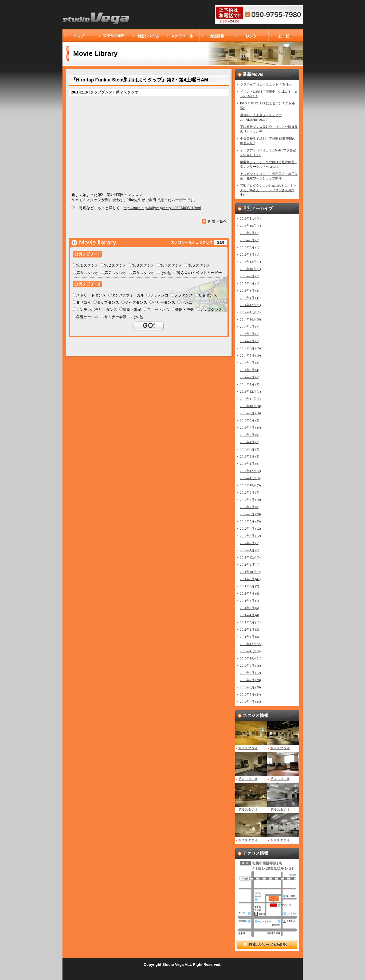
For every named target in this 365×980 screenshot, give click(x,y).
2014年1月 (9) (250, 384)
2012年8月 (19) (250, 500)
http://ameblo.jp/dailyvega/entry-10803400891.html (162, 208)
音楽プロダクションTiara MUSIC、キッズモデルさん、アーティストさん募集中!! (268, 190)
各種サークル (87, 317)
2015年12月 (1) (250, 262)
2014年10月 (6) (250, 319)
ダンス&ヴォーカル (128, 295)
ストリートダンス (91, 295)
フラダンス (183, 295)
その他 (166, 273)
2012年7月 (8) (250, 507)
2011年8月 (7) (250, 586)
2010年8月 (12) (250, 673)
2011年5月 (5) (250, 608)
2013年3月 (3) (250, 449)
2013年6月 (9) (250, 435)
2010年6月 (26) (250, 687)
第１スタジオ (87, 265)
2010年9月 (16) (250, 666)
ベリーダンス (164, 302)
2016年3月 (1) (250, 255)
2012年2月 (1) (250, 543)
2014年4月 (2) (250, 363)
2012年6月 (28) (250, 514)
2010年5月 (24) (250, 694)
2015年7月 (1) (250, 276)
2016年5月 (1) (250, 247)
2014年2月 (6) (250, 377)
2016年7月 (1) (250, 233)
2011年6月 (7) (250, 601)
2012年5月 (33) (250, 521)
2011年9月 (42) (250, 579)
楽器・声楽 (185, 310)
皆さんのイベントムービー (199, 273)
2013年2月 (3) (250, 456)
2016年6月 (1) (250, 240)
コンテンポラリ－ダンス (97, 310)
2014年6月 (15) (250, 348)
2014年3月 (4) (250, 370)
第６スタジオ (87, 273)
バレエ (186, 302)
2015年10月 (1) (250, 269)
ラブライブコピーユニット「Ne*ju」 (266, 84)
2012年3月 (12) (250, 536)
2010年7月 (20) (250, 680)
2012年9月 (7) (250, 493)
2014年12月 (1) (250, 305)
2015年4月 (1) (250, 283)
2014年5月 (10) (250, 356)
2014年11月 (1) (250, 312)
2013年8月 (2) (250, 420)
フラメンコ (159, 295)
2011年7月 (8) (250, 594)
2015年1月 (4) (250, 298)
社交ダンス (208, 295)
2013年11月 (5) (250, 399)
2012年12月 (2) (250, 471)
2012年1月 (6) (250, 550)
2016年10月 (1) (250, 226)
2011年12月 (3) (250, 557)
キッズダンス (211, 310)
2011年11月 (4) (250, 565)
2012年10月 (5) (250, 485)
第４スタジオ (171, 265)
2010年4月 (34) (250, 702)
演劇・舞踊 (132, 310)
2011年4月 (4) (250, 615)
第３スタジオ (143, 265)
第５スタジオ (199, 265)
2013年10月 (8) (250, 406)
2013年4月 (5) (250, 442)
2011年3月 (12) (250, 622)
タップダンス (101, 92)
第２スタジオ (127, 92)
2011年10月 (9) (250, 572)
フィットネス (158, 310)
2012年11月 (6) (250, 478)
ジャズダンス (136, 302)
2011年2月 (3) (250, 630)
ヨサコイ (84, 302)
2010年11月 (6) (250, 651)
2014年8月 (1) (250, 334)
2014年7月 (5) (250, 341)
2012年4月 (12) (250, 529)
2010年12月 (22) (251, 644)
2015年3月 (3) (250, 291)
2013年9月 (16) (250, 413)
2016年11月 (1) (250, 218)
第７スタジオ (115, 273)
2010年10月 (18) (251, 658)
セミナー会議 (115, 317)
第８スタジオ (143, 273)
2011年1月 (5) (250, 637)
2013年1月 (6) (250, 464)
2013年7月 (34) (250, 428)
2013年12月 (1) (250, 392)
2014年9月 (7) (250, 327)
